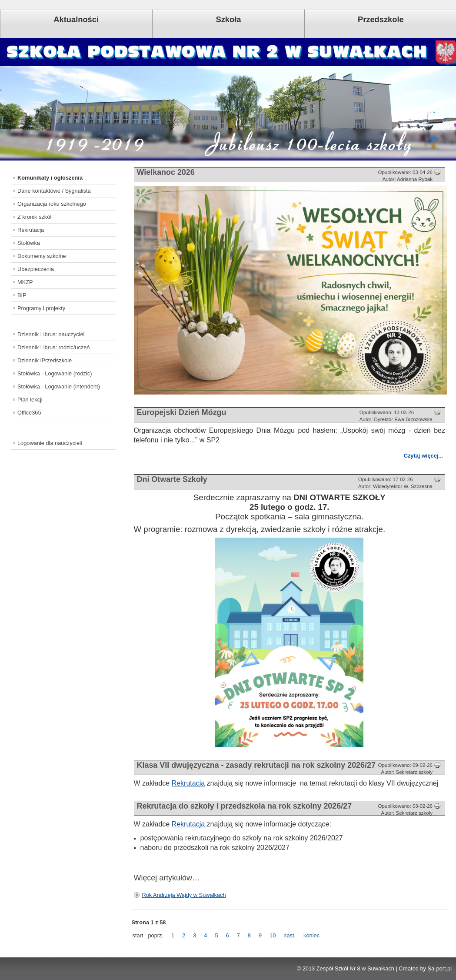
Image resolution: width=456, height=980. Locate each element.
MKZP (25, 282)
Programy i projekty (41, 308)
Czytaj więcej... (423, 456)
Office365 (29, 413)
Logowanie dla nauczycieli (50, 443)
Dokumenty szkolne (42, 256)
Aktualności (76, 19)
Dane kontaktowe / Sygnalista (54, 191)
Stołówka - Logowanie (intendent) (59, 386)
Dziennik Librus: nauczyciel (51, 334)
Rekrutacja (31, 230)
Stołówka (29, 243)
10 (273, 935)
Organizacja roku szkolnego (52, 204)
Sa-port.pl (440, 968)
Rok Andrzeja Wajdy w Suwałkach (184, 895)
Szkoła (229, 19)
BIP (22, 295)
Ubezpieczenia (36, 269)
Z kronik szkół (34, 217)
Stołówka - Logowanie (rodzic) (55, 373)
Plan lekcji (30, 400)
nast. (290, 935)
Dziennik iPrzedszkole (45, 360)
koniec (311, 935)
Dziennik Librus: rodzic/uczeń (53, 347)
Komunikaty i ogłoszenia (50, 178)
